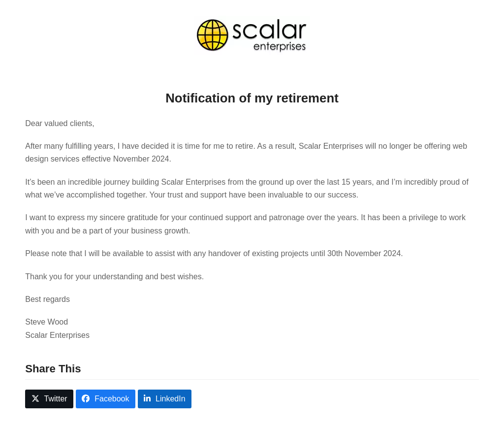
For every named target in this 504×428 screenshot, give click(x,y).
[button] (49, 399)
